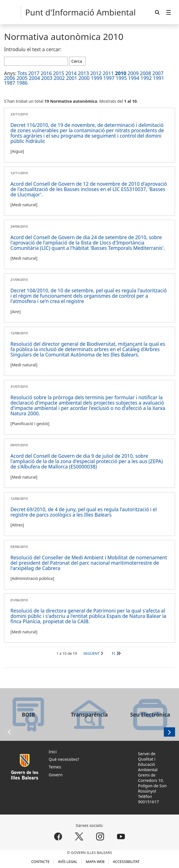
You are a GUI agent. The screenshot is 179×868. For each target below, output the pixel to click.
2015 (59, 73)
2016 (46, 73)
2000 (84, 78)
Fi (113, 653)
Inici (53, 752)
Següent (91, 653)
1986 (22, 83)
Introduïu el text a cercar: (33, 49)
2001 (72, 78)
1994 (134, 78)
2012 (96, 73)
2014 (71, 73)
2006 (10, 78)
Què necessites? (64, 759)
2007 (158, 73)
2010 (121, 73)
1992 (146, 78)
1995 (121, 78)
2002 (59, 78)
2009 (133, 73)
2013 (83, 73)
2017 (34, 73)
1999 (97, 78)
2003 (47, 78)
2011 (108, 73)
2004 (34, 78)
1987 (10, 83)
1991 (159, 78)
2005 (22, 78)
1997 (109, 78)
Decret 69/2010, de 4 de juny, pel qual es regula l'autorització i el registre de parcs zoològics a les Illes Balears (84, 512)
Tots (22, 73)
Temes (55, 767)
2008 (145, 73)
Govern (56, 775)
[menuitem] (169, 12)
